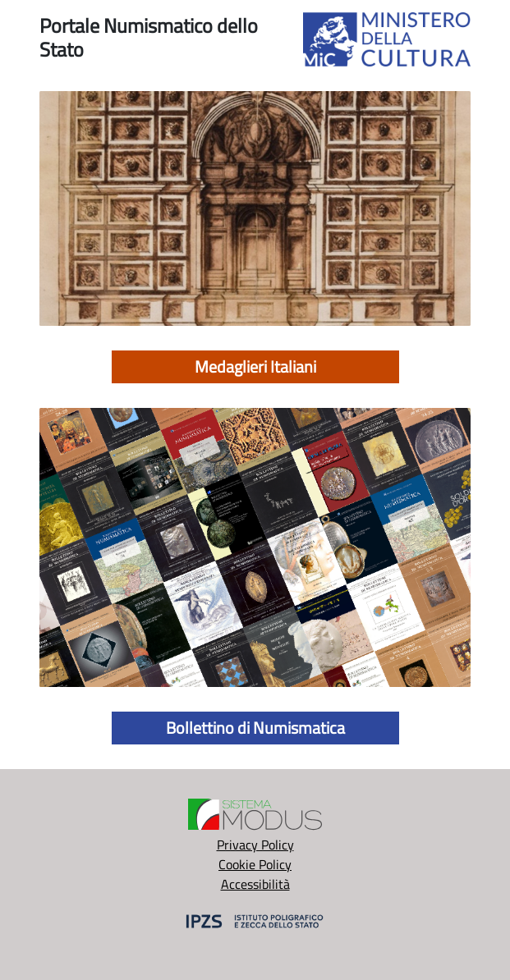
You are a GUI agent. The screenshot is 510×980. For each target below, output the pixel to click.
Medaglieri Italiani (255, 366)
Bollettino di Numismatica (255, 728)
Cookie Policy (255, 864)
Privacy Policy (255, 845)
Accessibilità (255, 884)
